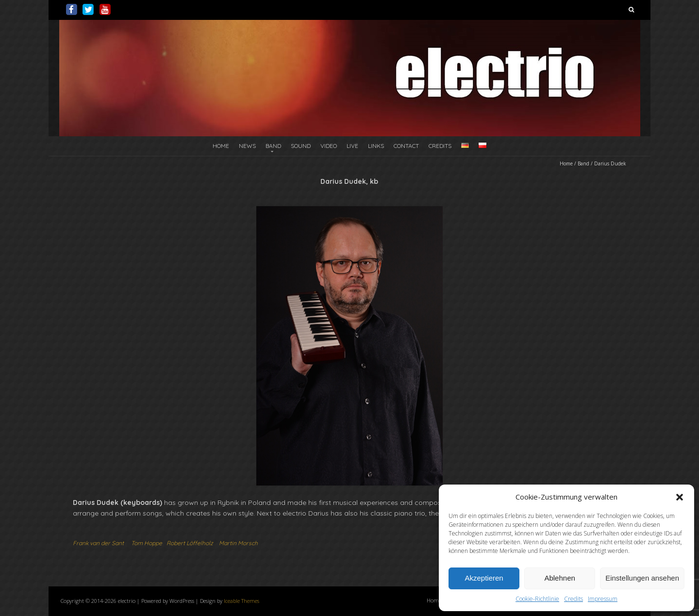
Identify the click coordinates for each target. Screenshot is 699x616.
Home (221, 146)
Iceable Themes (241, 601)
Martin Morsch (238, 543)
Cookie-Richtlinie (537, 599)
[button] (680, 497)
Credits (574, 599)
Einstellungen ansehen (642, 578)
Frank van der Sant (98, 543)
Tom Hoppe (147, 543)
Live (352, 146)
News (247, 146)
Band (273, 146)
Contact (406, 146)
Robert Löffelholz (190, 543)
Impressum (603, 599)
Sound (301, 146)
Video (329, 146)
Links (376, 146)
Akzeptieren (484, 578)
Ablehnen (559, 578)
